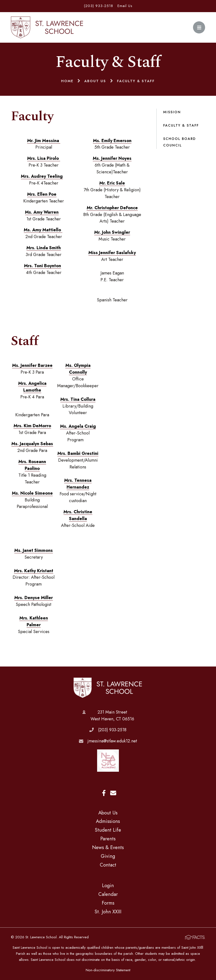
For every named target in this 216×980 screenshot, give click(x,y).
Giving (108, 856)
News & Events (108, 847)
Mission (172, 112)
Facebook (104, 793)
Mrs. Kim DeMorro (32, 426)
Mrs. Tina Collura (78, 399)
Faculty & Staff (181, 125)
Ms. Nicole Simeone (32, 493)
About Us (108, 813)
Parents (108, 839)
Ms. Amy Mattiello (43, 230)
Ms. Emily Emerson (112, 141)
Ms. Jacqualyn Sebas (32, 444)
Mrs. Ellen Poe (42, 194)
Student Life (108, 830)
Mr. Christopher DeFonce (112, 208)
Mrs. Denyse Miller (34, 598)
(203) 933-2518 (98, 6)
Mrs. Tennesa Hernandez (78, 484)
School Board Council (180, 142)
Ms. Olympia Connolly (78, 369)
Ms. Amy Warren (42, 212)
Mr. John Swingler (112, 232)
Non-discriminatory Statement (108, 970)
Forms (108, 903)
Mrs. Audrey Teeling (42, 176)
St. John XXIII (108, 912)
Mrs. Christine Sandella (78, 515)
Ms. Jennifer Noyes (112, 158)
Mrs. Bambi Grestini (78, 453)
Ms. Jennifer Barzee (32, 365)
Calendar (108, 894)
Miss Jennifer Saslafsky (112, 253)
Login (108, 885)
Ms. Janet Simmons (34, 550)
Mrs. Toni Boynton (42, 266)
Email (113, 793)
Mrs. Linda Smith (44, 248)
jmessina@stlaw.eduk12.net (112, 741)
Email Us (125, 6)
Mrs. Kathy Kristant (34, 571)
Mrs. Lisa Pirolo (44, 158)
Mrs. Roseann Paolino (32, 465)
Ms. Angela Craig (78, 426)
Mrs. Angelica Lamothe (32, 387)
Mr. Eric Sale (112, 183)
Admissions (108, 821)
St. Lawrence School (108, 688)
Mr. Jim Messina (44, 141)
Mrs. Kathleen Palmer (34, 621)
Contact (108, 865)
